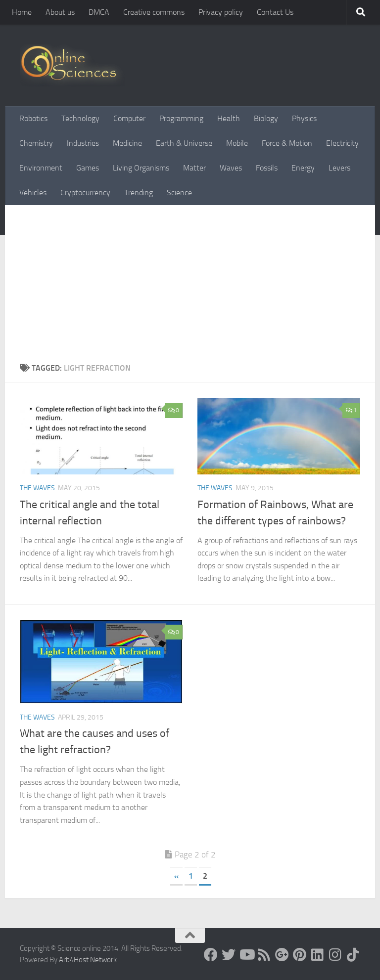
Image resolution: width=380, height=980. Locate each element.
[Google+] (282, 955)
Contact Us (275, 12)
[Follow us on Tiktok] (353, 955)
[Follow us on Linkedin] (318, 955)
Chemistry (36, 143)
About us (60, 12)
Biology (266, 118)
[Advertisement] (190, 279)
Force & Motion (287, 143)
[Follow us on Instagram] (335, 955)
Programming (181, 118)
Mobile (237, 143)
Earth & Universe (184, 143)
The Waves (37, 488)
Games (88, 168)
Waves (231, 168)
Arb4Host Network (88, 960)
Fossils (267, 168)
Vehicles (33, 192)
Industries (83, 143)
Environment (41, 168)
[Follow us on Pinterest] (300, 955)
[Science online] (211, 955)
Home (22, 12)
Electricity (342, 143)
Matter (194, 168)
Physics (304, 118)
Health (229, 118)
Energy (303, 168)
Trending (139, 192)
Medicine (127, 143)
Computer (129, 118)
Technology (80, 118)
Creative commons (154, 12)
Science (179, 192)
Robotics (33, 118)
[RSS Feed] (264, 955)
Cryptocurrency (85, 192)
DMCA (99, 12)
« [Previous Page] (176, 876)
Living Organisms (141, 168)
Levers (339, 168)
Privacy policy (221, 12)
